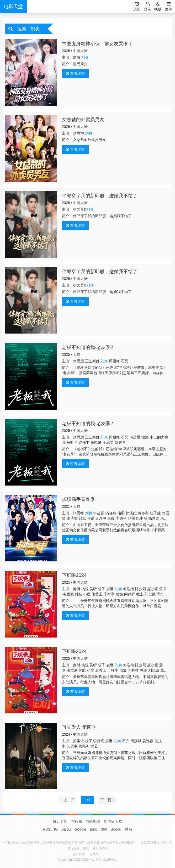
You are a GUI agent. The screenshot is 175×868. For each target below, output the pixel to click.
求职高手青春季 (78, 499)
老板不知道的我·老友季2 (87, 347)
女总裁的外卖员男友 (83, 120)
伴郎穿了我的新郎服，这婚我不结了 (100, 196)
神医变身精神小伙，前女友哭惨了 (97, 44)
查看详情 (75, 74)
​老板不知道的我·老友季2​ (87, 424)
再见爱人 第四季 (79, 727)
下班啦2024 (74, 575)
